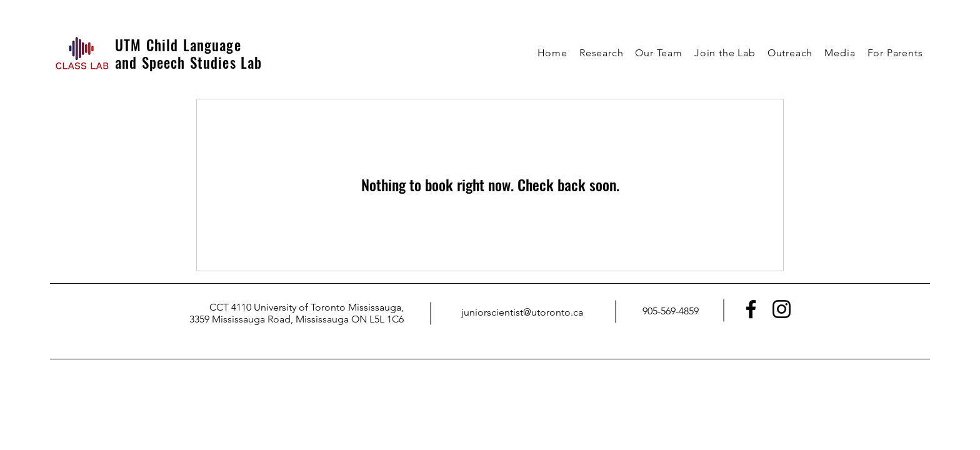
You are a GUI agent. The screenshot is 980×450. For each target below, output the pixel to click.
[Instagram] (782, 309)
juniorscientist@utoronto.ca (522, 312)
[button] (601, 53)
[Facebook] (751, 309)
